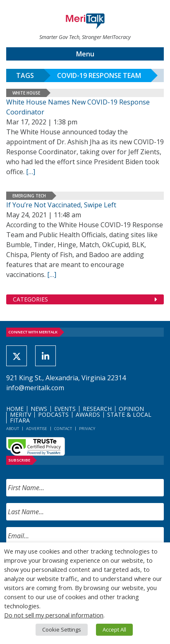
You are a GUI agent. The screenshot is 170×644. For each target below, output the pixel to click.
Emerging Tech (29, 196)
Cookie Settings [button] (62, 629)
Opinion (131, 409)
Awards (88, 414)
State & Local (129, 414)
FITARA (20, 420)
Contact (63, 429)
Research (97, 409)
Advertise (37, 429)
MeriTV (20, 414)
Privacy (87, 429)
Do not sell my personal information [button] (54, 615)
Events (65, 409)
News (39, 409)
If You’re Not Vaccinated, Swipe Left (61, 205)
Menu (85, 54)
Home (15, 409)
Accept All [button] (114, 629)
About (13, 429)
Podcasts (53, 414)
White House (26, 93)
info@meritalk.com (35, 388)
